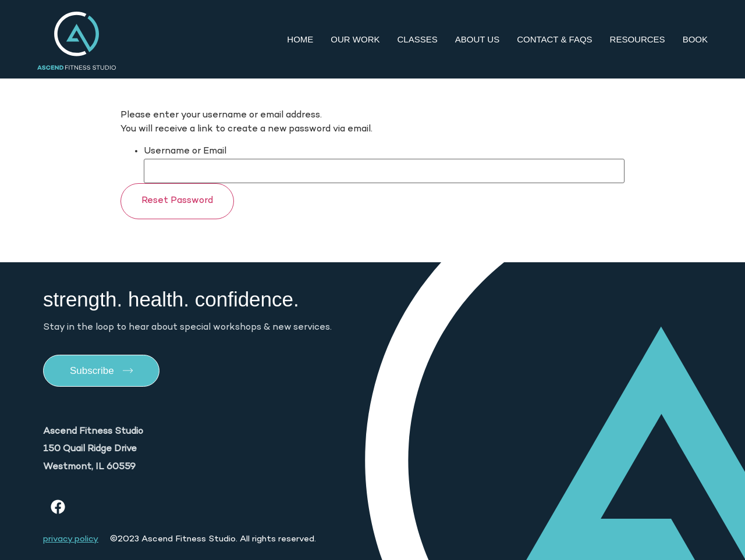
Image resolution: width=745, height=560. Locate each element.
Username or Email (185, 152)
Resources (638, 39)
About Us (477, 39)
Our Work (355, 39)
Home (300, 39)
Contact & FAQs (554, 39)
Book (695, 39)
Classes (418, 39)
